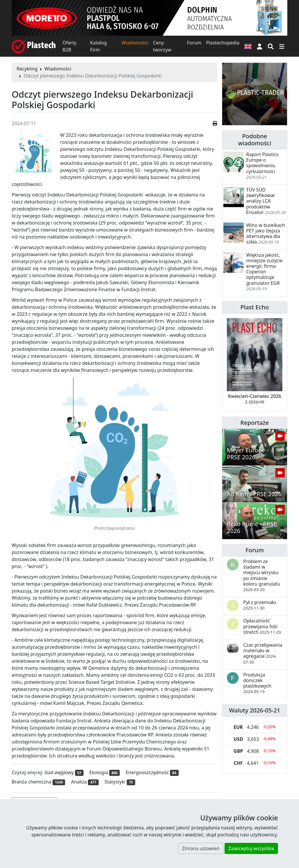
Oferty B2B (69, 46)
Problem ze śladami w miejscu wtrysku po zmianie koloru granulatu (262, 575)
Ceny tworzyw (162, 46)
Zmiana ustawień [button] (201, 848)
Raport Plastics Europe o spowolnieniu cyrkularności (262, 163)
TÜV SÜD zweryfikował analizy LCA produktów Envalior (260, 201)
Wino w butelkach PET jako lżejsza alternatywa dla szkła (266, 234)
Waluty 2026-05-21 (255, 710)
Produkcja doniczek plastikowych (257, 683)
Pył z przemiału (260, 605)
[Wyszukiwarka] (271, 46)
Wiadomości (135, 43)
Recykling (27, 69)
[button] (260, 46)
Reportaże (254, 423)
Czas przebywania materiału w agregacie (263, 653)
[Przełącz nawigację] (282, 46)
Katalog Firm (99, 46)
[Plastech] (34, 46)
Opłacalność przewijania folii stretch (262, 626)
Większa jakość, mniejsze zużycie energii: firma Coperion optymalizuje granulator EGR (264, 269)
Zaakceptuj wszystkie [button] (251, 848)
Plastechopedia (223, 43)
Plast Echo (254, 307)
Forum (194, 43)
